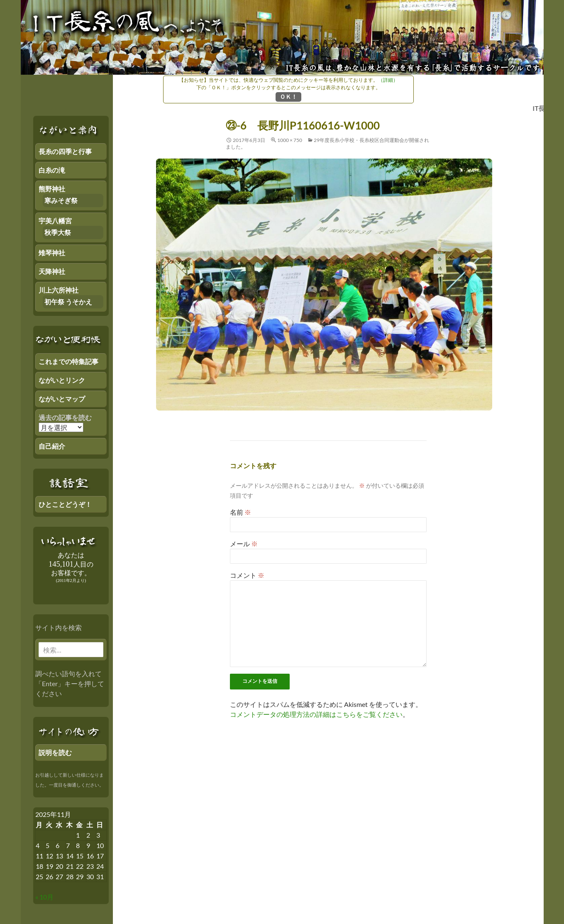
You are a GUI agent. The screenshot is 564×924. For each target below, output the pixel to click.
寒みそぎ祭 (61, 200)
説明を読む (55, 752)
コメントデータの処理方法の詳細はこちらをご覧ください (316, 714)
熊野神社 (52, 189)
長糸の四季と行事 (65, 151)
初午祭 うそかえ (68, 302)
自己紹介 (52, 446)
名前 (240, 512)
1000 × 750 (290, 140)
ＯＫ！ (288, 97)
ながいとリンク (62, 380)
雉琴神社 (52, 253)
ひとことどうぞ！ (65, 504)
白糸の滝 (52, 170)
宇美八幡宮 (55, 221)
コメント (247, 575)
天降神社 (52, 271)
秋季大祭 (58, 232)
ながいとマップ (62, 399)
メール (244, 544)
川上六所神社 (59, 290)
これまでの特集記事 (68, 361)
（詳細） (388, 80)
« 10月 (44, 897)
